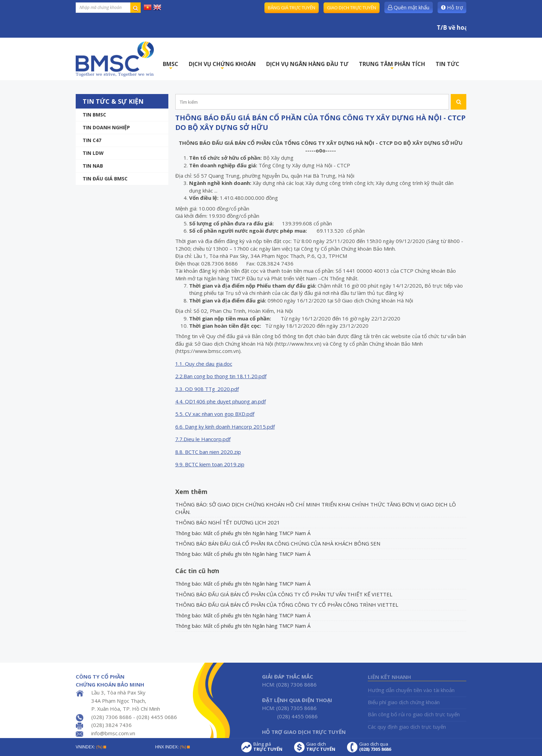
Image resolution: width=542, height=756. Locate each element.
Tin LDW (93, 153)
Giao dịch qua (375, 747)
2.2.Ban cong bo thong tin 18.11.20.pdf (221, 376)
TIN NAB (93, 166)
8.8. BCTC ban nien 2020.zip (208, 452)
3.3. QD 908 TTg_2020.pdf (207, 389)
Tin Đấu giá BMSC (105, 179)
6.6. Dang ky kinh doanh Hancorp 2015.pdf (225, 427)
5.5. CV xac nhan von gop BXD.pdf (215, 414)
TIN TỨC (447, 64)
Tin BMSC (94, 115)
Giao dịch (321, 747)
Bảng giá (268, 747)
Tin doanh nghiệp (106, 127)
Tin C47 (92, 140)
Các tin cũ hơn (197, 571)
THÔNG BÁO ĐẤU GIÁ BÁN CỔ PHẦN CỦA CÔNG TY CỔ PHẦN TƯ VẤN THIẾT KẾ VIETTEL (284, 594)
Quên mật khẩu (409, 7)
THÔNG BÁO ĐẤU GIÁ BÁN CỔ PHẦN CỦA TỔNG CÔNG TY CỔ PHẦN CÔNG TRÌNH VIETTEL (287, 605)
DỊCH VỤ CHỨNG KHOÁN (222, 66)
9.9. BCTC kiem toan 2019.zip (210, 464)
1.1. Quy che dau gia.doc (204, 364)
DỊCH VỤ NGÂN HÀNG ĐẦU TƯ (307, 64)
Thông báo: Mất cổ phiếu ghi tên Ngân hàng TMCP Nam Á (243, 533)
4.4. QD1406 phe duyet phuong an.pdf (221, 401)
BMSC (171, 66)
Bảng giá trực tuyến (292, 8)
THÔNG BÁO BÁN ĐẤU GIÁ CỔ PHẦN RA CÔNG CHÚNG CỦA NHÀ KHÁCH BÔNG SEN (278, 543)
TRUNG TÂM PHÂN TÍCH (392, 66)
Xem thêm (191, 492)
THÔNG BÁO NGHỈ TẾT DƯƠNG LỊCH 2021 (228, 522)
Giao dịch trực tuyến (352, 8)
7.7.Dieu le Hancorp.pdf (203, 439)
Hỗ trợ (452, 7)
